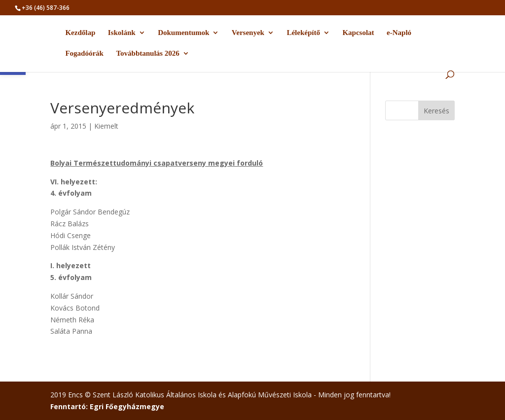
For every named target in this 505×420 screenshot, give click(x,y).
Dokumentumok (183, 33)
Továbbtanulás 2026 (147, 53)
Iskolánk (122, 33)
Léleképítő (303, 33)
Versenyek (248, 33)
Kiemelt (106, 126)
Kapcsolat (358, 33)
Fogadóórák (84, 53)
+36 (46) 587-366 (46, 8)
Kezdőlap (80, 33)
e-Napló (399, 33)
